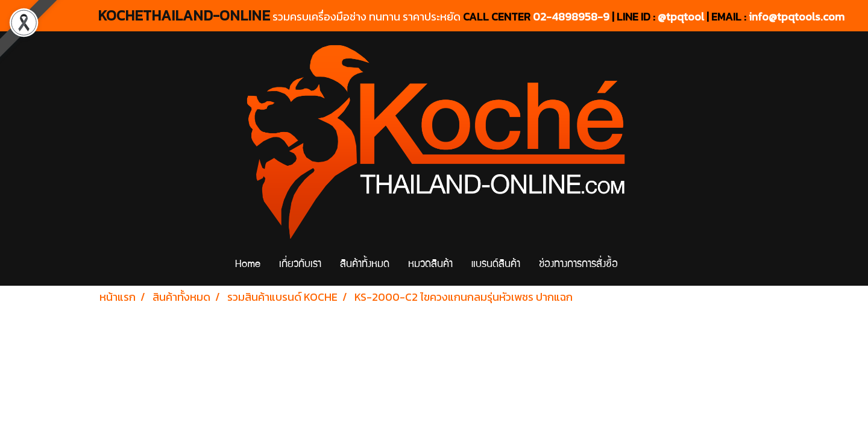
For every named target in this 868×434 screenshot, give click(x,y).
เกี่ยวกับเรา (300, 265)
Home (248, 265)
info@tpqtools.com (797, 17)
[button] (638, 265)
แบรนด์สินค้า (496, 265)
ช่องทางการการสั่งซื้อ (578, 265)
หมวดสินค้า (430, 265)
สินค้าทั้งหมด (365, 265)
